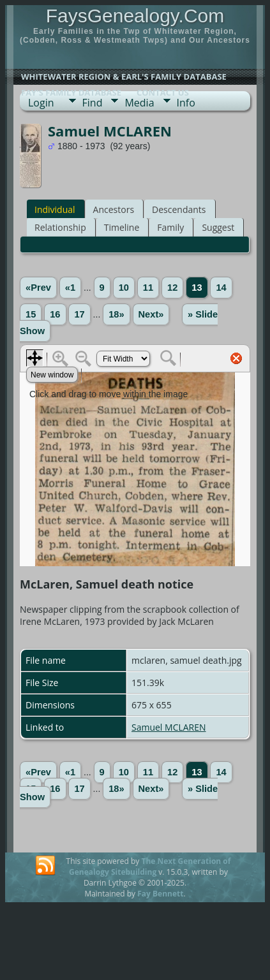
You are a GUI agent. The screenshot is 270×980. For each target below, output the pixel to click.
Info (186, 103)
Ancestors (114, 209)
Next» (151, 314)
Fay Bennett (160, 894)
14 (221, 288)
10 (124, 288)
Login (41, 103)
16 (55, 314)
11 (148, 288)
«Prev (38, 288)
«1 (70, 288)
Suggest (218, 227)
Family (170, 227)
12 (172, 288)
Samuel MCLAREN (169, 727)
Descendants (179, 209)
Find (93, 103)
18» (116, 314)
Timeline (122, 227)
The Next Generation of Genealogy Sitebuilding (150, 867)
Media (139, 103)
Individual (55, 209)
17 (79, 314)
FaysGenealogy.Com (135, 16)
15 (31, 314)
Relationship (60, 227)
